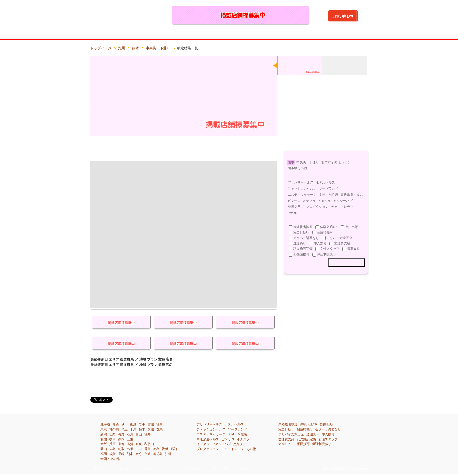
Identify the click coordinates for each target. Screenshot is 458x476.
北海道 (105, 424)
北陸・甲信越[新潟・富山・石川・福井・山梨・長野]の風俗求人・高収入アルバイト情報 (208, 34)
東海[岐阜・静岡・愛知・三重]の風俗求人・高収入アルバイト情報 (229, 34)
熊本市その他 (331, 162)
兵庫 (112, 444)
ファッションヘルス (302, 188)
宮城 (151, 424)
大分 (139, 454)
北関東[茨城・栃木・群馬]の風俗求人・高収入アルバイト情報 (165, 34)
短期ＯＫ (285, 444)
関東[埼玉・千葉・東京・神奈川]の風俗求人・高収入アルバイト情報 (186, 34)
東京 (104, 429)
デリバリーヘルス (301, 182)
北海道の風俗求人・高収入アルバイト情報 (122, 34)
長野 (121, 434)
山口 (139, 449)
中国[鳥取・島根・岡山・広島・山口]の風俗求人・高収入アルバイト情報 (271, 34)
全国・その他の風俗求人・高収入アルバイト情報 (357, 34)
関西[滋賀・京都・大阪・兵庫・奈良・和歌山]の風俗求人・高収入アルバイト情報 (250, 34)
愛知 (104, 439)
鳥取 (121, 449)
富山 (139, 434)
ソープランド (329, 188)
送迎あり (313, 434)
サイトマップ (283, 469)
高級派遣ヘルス (352, 195)
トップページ (101, 48)
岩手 (142, 424)
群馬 (159, 429)
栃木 (142, 429)
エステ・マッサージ (302, 195)
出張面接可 (302, 444)
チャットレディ (342, 207)
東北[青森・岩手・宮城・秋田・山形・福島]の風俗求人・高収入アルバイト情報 (144, 34)
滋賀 (130, 444)
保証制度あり (322, 444)
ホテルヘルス (325, 182)
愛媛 (165, 449)
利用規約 (100, 469)
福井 (148, 434)
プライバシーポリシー (155, 469)
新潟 (104, 434)
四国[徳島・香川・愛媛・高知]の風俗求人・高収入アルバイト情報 (293, 34)
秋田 (124, 424)
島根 (130, 449)
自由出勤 (326, 424)
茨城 (151, 429)
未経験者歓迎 (288, 424)
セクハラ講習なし (328, 429)
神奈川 (114, 429)
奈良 (139, 444)
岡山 (104, 449)
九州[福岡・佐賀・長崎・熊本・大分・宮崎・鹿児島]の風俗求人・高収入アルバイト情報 (314, 34)
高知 (174, 449)
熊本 (136, 48)
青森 (116, 424)
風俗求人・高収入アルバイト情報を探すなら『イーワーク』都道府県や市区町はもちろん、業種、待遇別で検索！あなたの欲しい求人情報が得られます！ (125, 15)
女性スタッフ (328, 439)
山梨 (112, 434)
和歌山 (149, 444)
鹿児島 (158, 454)
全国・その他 (110, 459)
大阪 (104, 444)
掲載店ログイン (252, 469)
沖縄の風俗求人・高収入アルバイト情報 (335, 34)
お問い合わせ (191, 469)
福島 (159, 424)
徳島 (156, 449)
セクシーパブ (343, 201)
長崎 (121, 454)
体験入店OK (309, 424)
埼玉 (124, 429)
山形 (133, 424)
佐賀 (112, 454)
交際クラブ (296, 207)
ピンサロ (294, 201)
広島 (112, 449)
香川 (148, 449)
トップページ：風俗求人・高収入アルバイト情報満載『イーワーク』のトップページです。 (101, 34)
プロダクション (317, 207)
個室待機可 (305, 429)
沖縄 (168, 454)
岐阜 (112, 439)
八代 (346, 162)
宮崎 (148, 454)
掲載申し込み (221, 469)
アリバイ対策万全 (291, 434)
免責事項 (123, 469)
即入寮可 (328, 434)
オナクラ (309, 201)
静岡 (121, 439)
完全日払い (286, 429)
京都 (121, 444)
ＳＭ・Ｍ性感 (329, 195)
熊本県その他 (297, 168)
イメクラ (325, 201)
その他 (293, 213)
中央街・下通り (158, 48)
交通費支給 (286, 439)
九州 (122, 48)
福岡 (104, 454)
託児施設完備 (306, 439)
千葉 (133, 429)
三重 (130, 439)
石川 (130, 434)
